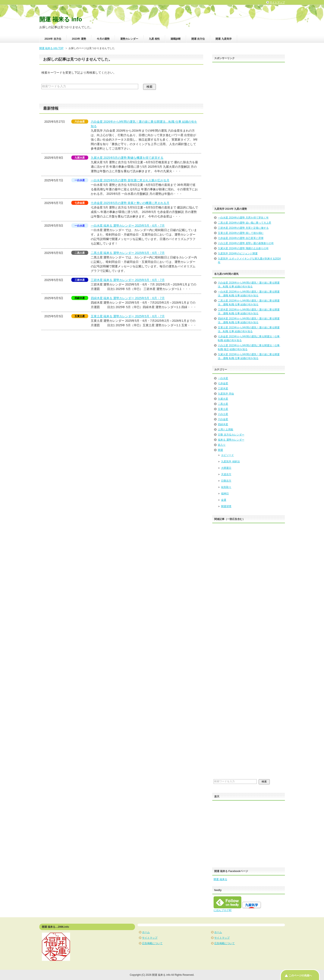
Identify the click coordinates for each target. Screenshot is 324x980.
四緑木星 (223, 424)
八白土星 (223, 414)
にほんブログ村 (223, 910)
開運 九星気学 (224, 39)
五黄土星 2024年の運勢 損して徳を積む (241, 233)
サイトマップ (150, 938)
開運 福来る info (61, 19)
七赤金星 (223, 383)
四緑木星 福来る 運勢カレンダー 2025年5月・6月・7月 (128, 298)
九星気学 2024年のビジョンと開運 (238, 253)
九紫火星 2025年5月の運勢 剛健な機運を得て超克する (127, 158)
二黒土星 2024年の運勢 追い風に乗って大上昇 (244, 223)
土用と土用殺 (226, 430)
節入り (222, 445)
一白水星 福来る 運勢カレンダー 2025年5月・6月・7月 (128, 226)
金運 (224, 500)
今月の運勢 (103, 39)
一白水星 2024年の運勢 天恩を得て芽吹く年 (243, 218)
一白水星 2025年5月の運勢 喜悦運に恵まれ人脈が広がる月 (130, 180)
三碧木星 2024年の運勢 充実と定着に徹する (243, 228)
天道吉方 (226, 474)
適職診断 (176, 39)
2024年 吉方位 (53, 39)
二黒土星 (223, 404)
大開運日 (226, 468)
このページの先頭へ (300, 976)
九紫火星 (223, 399)
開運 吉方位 (198, 39)
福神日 (225, 494)
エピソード (227, 455)
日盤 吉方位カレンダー (231, 435)
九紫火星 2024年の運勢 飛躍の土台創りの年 (243, 248)
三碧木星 (223, 389)
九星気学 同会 (226, 394)
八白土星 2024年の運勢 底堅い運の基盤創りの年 (246, 243)
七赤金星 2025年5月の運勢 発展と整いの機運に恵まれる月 (130, 203)
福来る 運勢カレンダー (231, 440)
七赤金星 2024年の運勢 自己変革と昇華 (241, 238)
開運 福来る (220, 879)
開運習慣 (226, 506)
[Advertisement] (246, 136)
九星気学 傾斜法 (230, 462)
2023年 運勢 (79, 39)
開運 (220, 450)
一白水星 (223, 378)
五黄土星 (223, 409)
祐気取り (226, 487)
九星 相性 (154, 39)
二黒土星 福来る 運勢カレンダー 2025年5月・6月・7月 (128, 253)
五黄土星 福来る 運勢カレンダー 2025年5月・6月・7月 (128, 316)
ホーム (146, 932)
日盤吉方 (226, 481)
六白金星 (223, 419)
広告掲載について (152, 943)
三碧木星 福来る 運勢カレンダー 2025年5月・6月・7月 (128, 280)
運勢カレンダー (129, 39)
